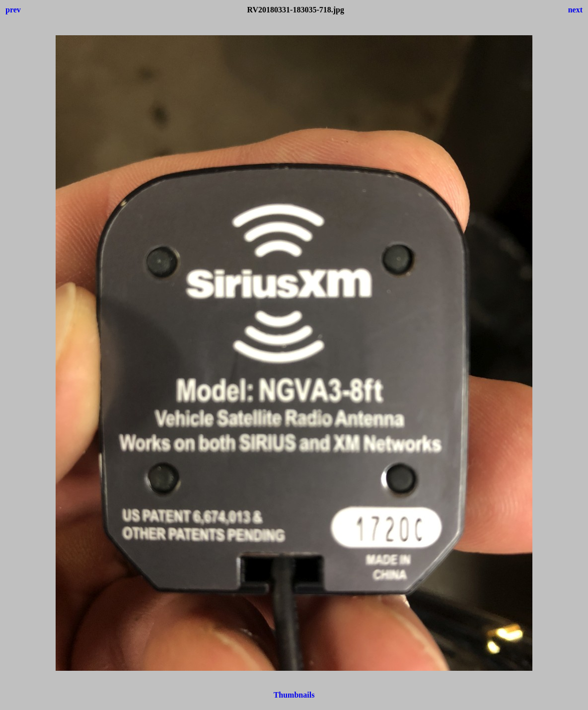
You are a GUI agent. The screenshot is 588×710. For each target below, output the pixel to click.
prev (13, 10)
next (575, 10)
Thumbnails (294, 695)
